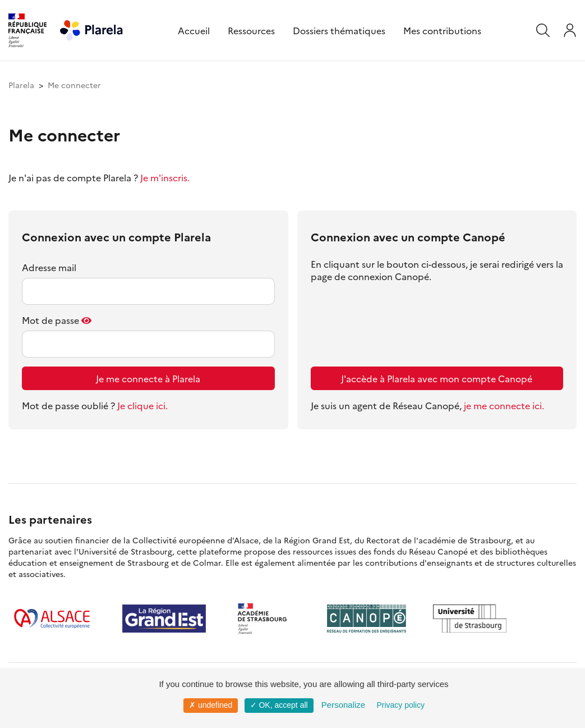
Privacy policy (400, 705)
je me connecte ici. (504, 405)
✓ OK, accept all (279, 705)
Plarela (21, 85)
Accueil (194, 30)
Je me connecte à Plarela (148, 378)
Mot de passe (50, 320)
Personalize (343, 705)
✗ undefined (211, 705)
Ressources (251, 30)
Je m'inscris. (165, 177)
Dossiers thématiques (339, 30)
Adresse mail (49, 267)
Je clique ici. (142, 405)
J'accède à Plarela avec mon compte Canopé (437, 378)
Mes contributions (442, 30)
